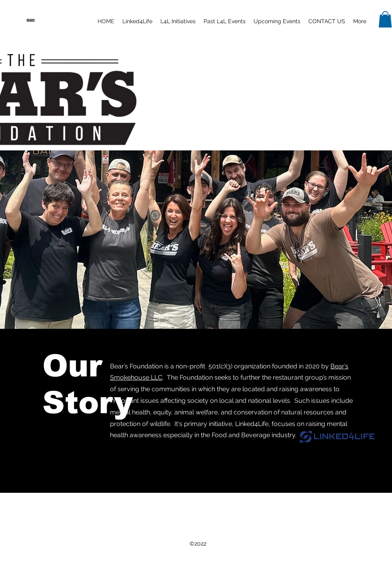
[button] (137, 21)
